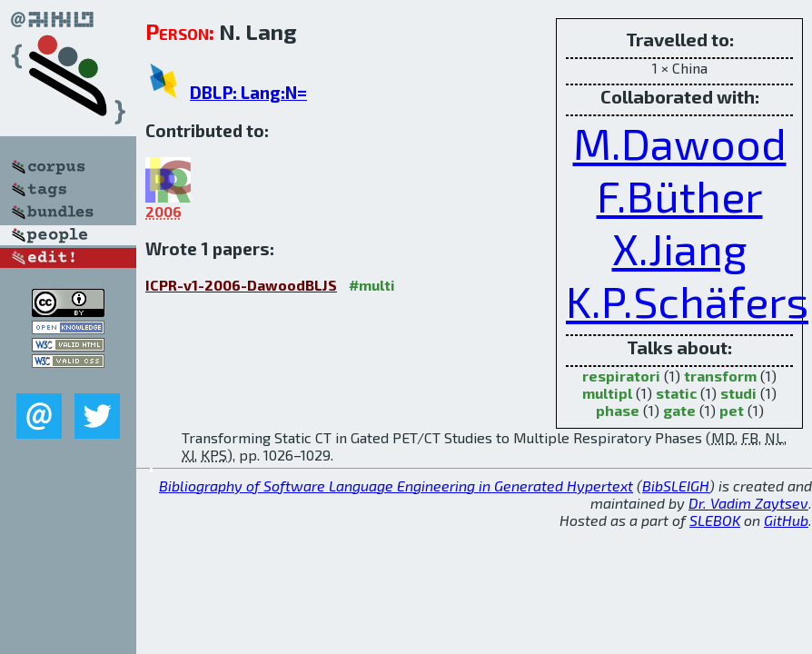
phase (618, 410)
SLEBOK (715, 520)
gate (679, 410)
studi (738, 393)
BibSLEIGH (676, 486)
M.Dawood (680, 143)
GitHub (786, 520)
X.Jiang (680, 248)
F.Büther (680, 195)
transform (720, 376)
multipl (607, 393)
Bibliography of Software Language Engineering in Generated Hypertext (396, 486)
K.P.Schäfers (687, 301)
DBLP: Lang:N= (248, 92)
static (676, 393)
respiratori (621, 376)
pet (732, 410)
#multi (372, 285)
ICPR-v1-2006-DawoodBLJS (241, 285)
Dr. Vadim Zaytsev (748, 503)
